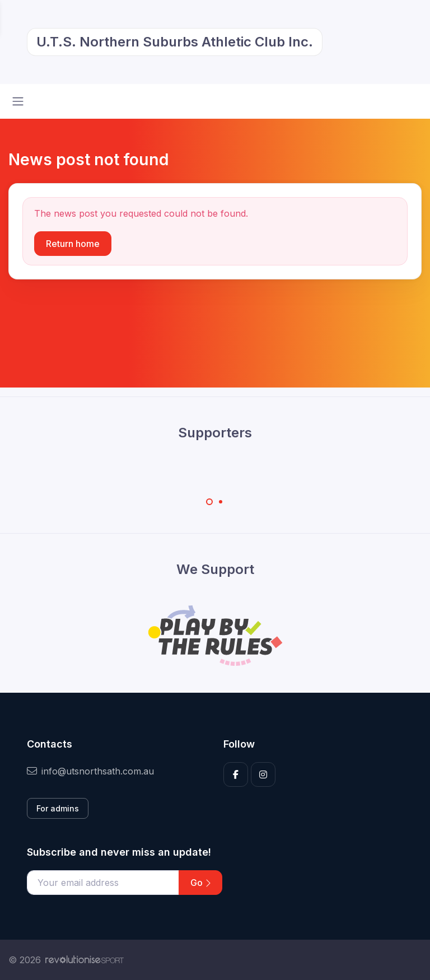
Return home (73, 244)
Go (200, 883)
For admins (58, 808)
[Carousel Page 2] (221, 502)
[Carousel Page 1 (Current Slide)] (209, 502)
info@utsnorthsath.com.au (90, 771)
